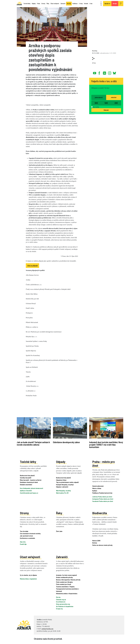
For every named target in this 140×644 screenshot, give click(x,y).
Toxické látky (27, 3)
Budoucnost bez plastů (27, 475)
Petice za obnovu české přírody (102, 545)
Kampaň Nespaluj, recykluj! (65, 485)
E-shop (81, 3)
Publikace (75, 3)
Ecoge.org (59, 609)
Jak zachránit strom (26, 536)
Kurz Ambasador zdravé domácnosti (31, 488)
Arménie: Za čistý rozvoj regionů (66, 575)
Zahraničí (63, 3)
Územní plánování (98, 486)
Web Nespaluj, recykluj (63, 491)
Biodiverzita (100, 513)
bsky (114, 72)
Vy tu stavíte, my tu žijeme (28, 575)
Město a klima (97, 488)
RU (101, 3)
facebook (100, 72)
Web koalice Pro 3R (62, 493)
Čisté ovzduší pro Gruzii (64, 584)
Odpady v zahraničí (62, 487)
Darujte (115, 3)
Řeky (48, 3)
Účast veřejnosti (55, 3)
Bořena (95, 543)
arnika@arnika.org (47, 629)
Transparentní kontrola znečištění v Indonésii (67, 590)
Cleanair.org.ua (61, 599)
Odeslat (106, 110)
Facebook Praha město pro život (103, 501)
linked (105, 72)
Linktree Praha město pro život (102, 497)
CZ (101, 2)
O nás (91, 3)
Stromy (43, 3)
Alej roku (23, 542)
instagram (110, 72)
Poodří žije (23, 544)
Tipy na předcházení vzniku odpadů (67, 482)
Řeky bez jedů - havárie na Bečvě (31, 480)
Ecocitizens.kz (61, 602)
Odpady (34, 3)
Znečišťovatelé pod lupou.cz (29, 493)
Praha (38, 3)
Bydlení (95, 491)
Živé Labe (59, 531)
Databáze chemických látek (29, 482)
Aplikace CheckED (26, 491)
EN (101, 5)
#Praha (94, 63)
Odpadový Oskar (61, 480)
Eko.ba (58, 597)
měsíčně (114, 97)
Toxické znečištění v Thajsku (65, 587)
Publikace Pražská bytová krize (102, 493)
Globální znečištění (26, 485)
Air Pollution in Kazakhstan (65, 606)
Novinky (69, 3)
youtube (95, 72)
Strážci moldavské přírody (64, 577)
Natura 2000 (96, 541)
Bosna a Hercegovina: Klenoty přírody (68, 580)
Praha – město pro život (104, 464)
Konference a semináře (27, 538)
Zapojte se (107, 3)
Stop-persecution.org (63, 604)
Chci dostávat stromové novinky (30, 533)
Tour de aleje (24, 531)
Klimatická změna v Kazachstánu (67, 593)
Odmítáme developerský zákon (66, 442)
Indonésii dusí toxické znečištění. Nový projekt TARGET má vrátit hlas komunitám (106, 445)
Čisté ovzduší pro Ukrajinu (64, 582)
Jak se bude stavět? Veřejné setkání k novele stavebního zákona (33, 443)
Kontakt (86, 3)
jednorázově (99, 97)
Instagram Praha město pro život (103, 499)
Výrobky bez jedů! (26, 478)
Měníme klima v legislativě (28, 579)
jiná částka (96, 107)
